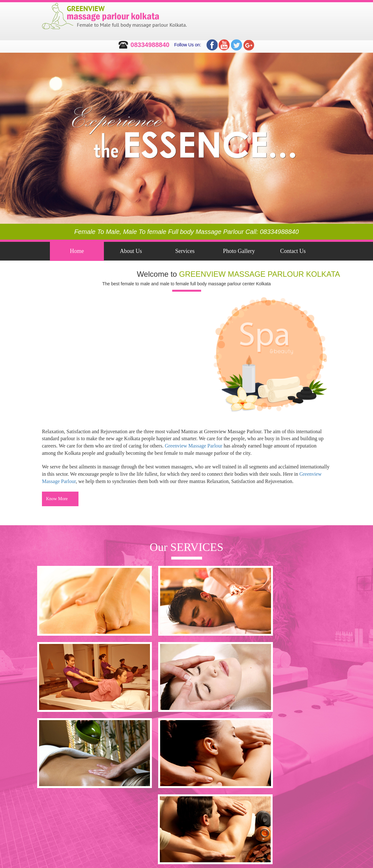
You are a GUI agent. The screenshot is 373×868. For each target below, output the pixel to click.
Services (185, 251)
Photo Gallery (239, 251)
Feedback (77, 270)
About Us (131, 251)
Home (77, 251)
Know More (57, 499)
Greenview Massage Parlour (194, 446)
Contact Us (293, 251)
